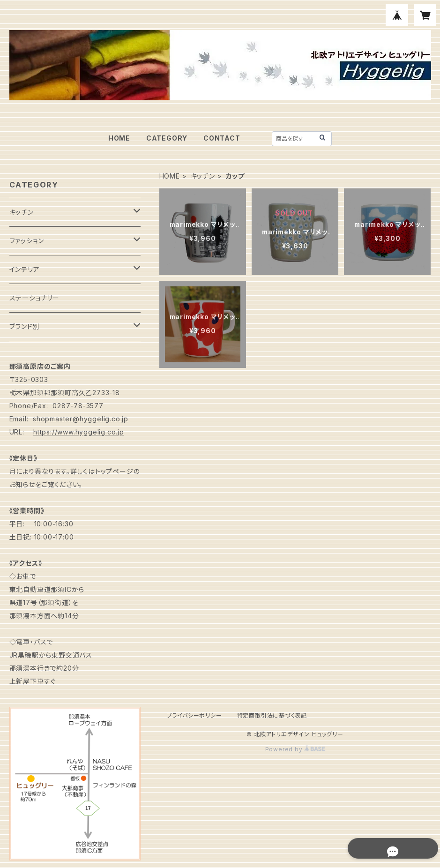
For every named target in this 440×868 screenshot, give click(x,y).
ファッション (27, 241)
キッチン (203, 176)
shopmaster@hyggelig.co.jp (81, 419)
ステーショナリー (34, 298)
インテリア (25, 269)
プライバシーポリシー (194, 715)
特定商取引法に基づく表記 (272, 715)
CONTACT (222, 138)
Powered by (295, 749)
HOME (119, 138)
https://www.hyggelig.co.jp (79, 432)
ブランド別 (25, 326)
